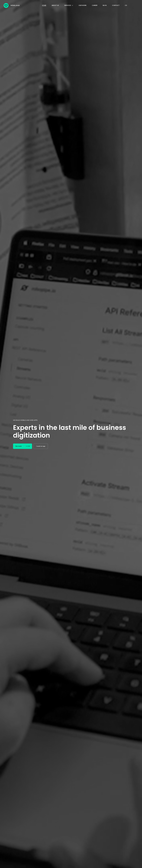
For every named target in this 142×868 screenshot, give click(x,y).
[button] (69, 5)
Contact (116, 5)
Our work (83, 5)
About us (55, 5)
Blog (105, 5)
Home (44, 5)
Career (95, 5)
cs (126, 5)
